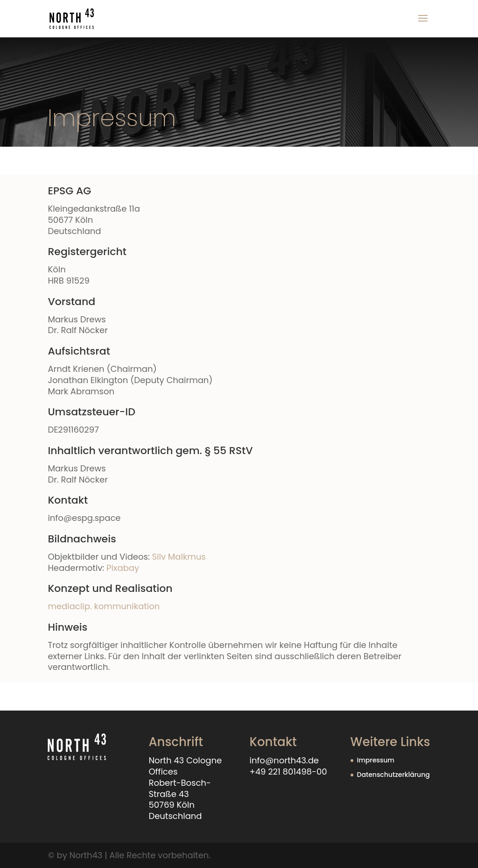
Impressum (376, 760)
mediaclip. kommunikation (104, 606)
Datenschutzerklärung (394, 775)
